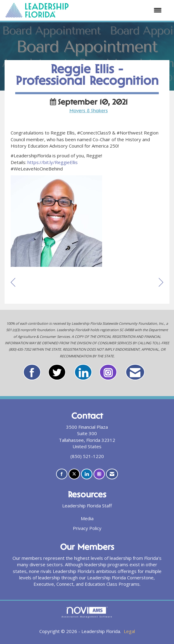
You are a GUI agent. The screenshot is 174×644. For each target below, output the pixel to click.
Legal (129, 631)
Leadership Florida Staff (87, 506)
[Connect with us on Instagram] (99, 474)
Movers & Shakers (89, 111)
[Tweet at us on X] (74, 474)
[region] (161, 283)
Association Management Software (87, 612)
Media (87, 518)
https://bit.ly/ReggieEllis (53, 162)
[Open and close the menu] (119, 10)
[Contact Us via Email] (112, 474)
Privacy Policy (87, 528)
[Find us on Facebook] (62, 474)
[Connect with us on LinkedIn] (87, 474)
